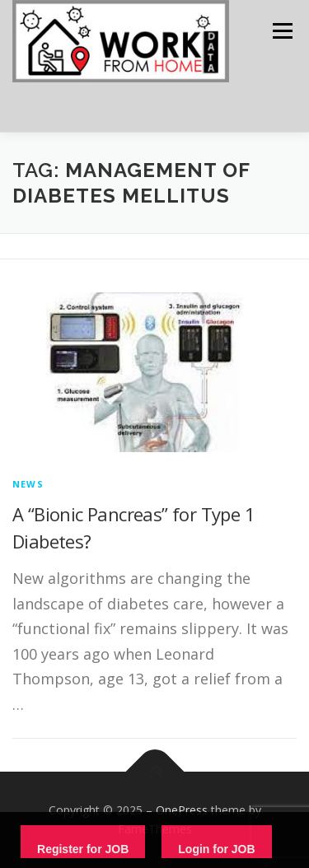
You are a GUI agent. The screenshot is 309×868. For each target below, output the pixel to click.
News (28, 484)
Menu (281, 31)
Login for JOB (216, 849)
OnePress (182, 810)
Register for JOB (83, 849)
